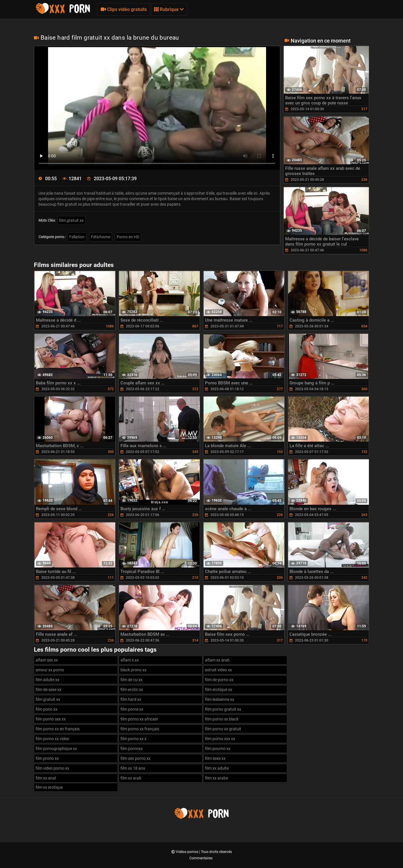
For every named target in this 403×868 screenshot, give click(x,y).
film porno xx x (133, 739)
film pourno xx (218, 749)
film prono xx (47, 758)
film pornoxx (132, 749)
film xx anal (46, 778)
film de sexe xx (48, 690)
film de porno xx (219, 680)
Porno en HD (128, 237)
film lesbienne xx (220, 699)
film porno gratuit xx (223, 709)
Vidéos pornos (187, 852)
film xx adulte (217, 768)
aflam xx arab (217, 660)
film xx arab (131, 778)
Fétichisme (101, 237)
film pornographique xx (56, 749)
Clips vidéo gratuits (124, 9)
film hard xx (131, 699)
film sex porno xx (135, 758)
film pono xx (46, 709)
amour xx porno (50, 670)
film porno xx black (222, 719)
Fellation (77, 237)
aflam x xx (130, 660)
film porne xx (132, 709)
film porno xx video (52, 739)
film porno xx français (140, 729)
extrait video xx (218, 670)
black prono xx (133, 670)
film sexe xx (215, 758)
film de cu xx (131, 680)
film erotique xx (219, 690)
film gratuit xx (71, 220)
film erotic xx (132, 690)
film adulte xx (47, 680)
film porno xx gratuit (223, 729)
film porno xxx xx (220, 739)
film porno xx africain (139, 719)
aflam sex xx (47, 660)
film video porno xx (52, 768)
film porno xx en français (58, 729)
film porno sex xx (51, 719)
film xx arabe (216, 778)
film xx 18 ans (133, 768)
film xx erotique (49, 787)
